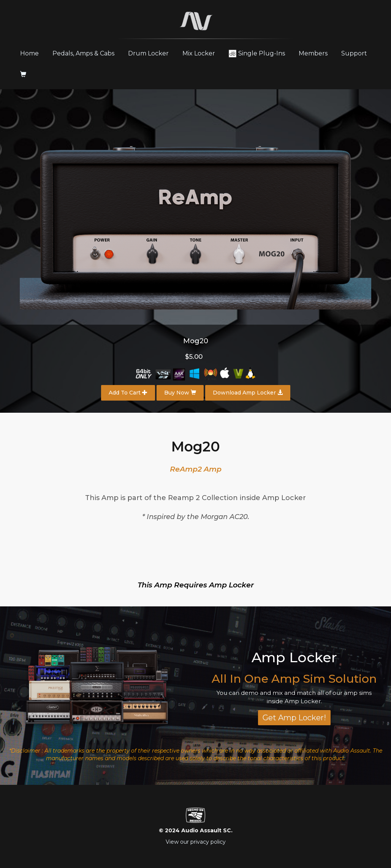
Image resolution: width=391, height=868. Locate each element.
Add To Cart (128, 393)
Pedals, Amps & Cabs (83, 53)
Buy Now (180, 393)
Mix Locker (199, 53)
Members (313, 53)
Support (354, 53)
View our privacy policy (196, 842)
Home (32, 53)
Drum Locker (148, 53)
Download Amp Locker (248, 393)
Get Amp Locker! (294, 718)
